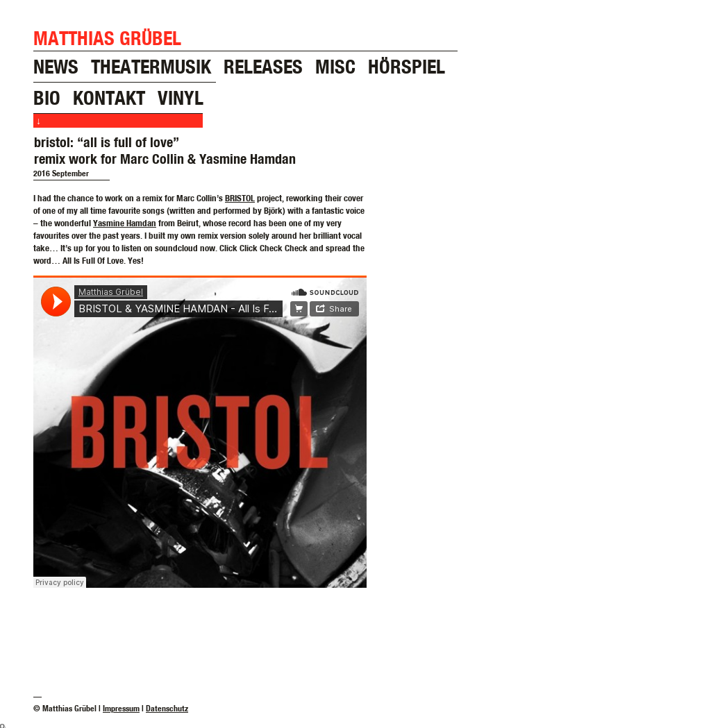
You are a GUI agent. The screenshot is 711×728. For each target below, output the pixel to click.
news (56, 66)
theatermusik (151, 66)
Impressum (121, 708)
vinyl (181, 98)
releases (263, 66)
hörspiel (407, 66)
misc (335, 66)
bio (47, 98)
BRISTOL (240, 198)
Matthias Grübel (107, 38)
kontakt (109, 98)
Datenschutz (167, 708)
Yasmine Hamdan (125, 223)
